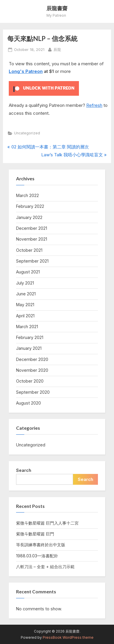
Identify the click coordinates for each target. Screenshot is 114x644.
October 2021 (29, 250)
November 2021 (32, 239)
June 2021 (26, 294)
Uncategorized (27, 133)
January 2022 (29, 217)
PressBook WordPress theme (68, 637)
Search (24, 470)
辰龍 (57, 49)
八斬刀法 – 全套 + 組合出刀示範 (45, 567)
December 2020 (32, 359)
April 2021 (25, 316)
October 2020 (30, 381)
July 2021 (25, 283)
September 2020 (33, 392)
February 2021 (30, 337)
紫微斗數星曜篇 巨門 (35, 534)
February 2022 (30, 206)
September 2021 (32, 261)
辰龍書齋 (57, 8)
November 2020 (32, 370)
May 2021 (25, 305)
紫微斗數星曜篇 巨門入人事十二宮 (47, 523)
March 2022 (27, 195)
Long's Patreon (26, 71)
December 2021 (32, 228)
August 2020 (28, 403)
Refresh (94, 105)
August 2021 (28, 272)
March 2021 (27, 327)
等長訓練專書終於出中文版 (41, 545)
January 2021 (29, 348)
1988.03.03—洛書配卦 (37, 556)
